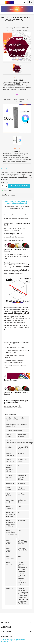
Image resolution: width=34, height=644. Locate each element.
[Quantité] (4, 186)
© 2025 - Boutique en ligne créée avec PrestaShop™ (14, 641)
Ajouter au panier (19, 186)
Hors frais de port (10, 172)
